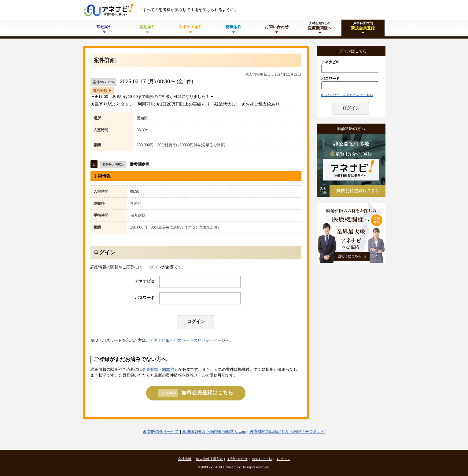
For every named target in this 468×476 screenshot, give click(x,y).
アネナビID (145, 281)
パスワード (145, 298)
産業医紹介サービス (161, 431)
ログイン (196, 321)
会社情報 (185, 459)
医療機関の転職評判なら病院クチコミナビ (287, 431)
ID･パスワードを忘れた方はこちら (347, 95)
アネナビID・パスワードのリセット (182, 340)
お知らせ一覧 (262, 459)
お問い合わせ (238, 459)
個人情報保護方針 (209, 459)
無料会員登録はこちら (196, 393)
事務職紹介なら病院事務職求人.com (214, 431)
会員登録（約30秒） (160, 369)
